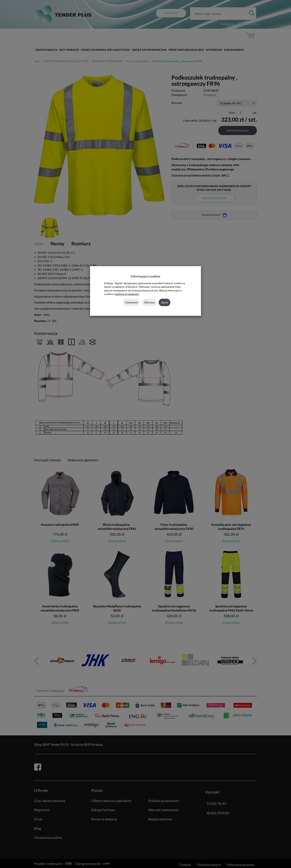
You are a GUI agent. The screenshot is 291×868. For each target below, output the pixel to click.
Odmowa (149, 302)
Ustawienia (131, 302)
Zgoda (165, 302)
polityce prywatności (127, 294)
